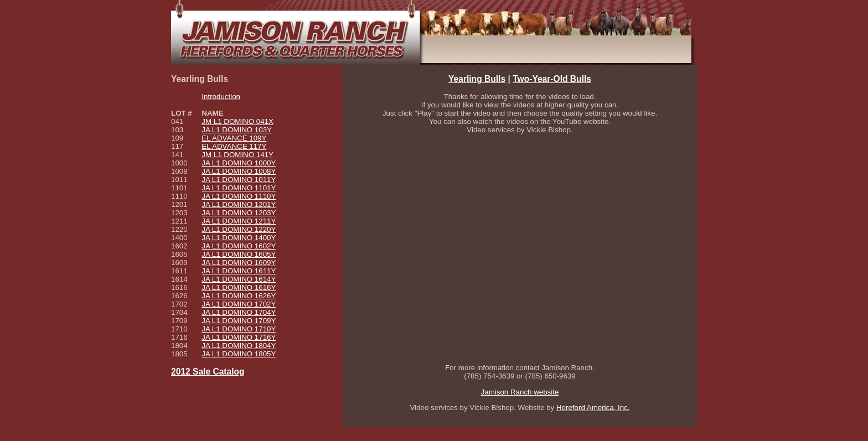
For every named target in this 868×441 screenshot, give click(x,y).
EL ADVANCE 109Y (234, 138)
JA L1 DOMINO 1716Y (239, 337)
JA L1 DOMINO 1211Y (239, 221)
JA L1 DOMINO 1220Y (239, 229)
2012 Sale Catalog (208, 372)
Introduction (221, 97)
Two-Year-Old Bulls (552, 79)
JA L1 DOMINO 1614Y (239, 279)
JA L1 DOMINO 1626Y (239, 296)
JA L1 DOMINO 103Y (237, 130)
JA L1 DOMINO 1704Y (239, 312)
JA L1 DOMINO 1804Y (239, 346)
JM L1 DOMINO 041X (237, 121)
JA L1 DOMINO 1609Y (239, 263)
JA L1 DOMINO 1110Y (239, 196)
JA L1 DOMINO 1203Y (239, 213)
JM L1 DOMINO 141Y (237, 155)
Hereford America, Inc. (593, 408)
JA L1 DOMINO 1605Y (239, 254)
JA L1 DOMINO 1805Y (239, 354)
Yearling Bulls (477, 79)
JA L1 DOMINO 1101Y (239, 188)
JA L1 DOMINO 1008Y (239, 171)
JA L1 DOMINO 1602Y (239, 246)
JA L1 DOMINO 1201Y (239, 204)
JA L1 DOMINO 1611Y (239, 271)
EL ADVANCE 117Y (234, 146)
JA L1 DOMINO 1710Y (239, 329)
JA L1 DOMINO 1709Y (239, 321)
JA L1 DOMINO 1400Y (239, 238)
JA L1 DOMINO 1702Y (239, 304)
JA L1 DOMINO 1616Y (239, 287)
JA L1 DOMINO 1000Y (239, 163)
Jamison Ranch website (520, 392)
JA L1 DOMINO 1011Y (239, 180)
